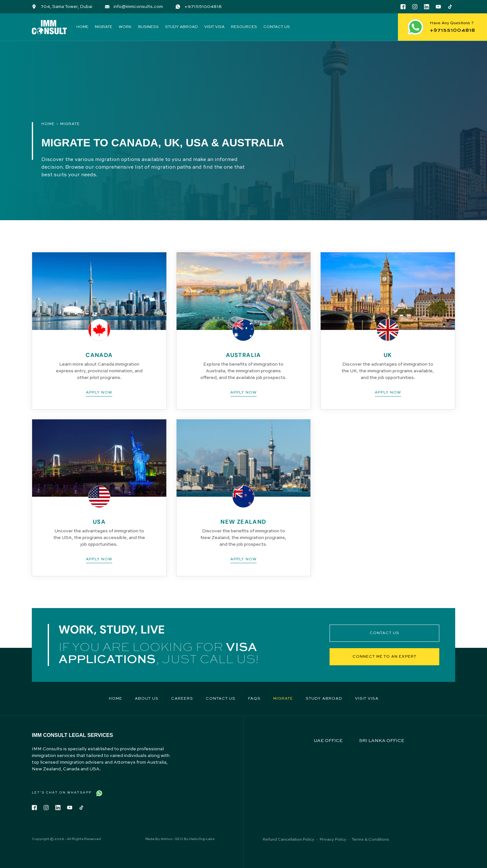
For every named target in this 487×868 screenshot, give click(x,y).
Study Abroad (181, 27)
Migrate (104, 27)
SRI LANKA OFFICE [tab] (382, 741)
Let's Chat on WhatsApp (62, 793)
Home (82, 27)
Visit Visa (214, 27)
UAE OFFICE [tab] (328, 741)
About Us (147, 699)
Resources (244, 27)
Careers (182, 699)
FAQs (254, 699)
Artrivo (167, 839)
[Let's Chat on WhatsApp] (99, 793)
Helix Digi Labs (202, 839)
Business (148, 27)
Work (125, 27)
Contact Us (277, 27)
